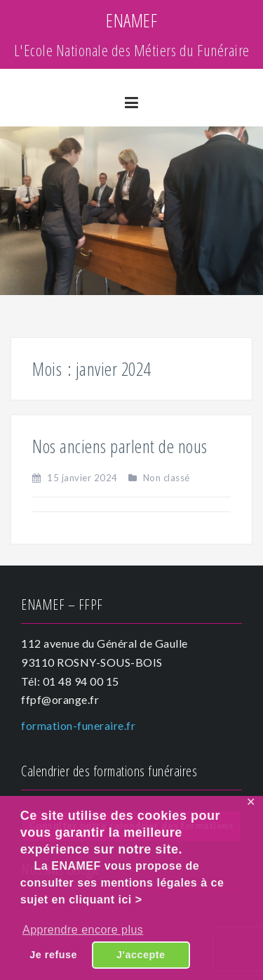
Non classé (167, 478)
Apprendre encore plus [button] (83, 930)
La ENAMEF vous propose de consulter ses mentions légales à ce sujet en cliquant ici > (122, 883)
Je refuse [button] (53, 955)
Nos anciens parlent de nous (120, 446)
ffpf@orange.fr (60, 699)
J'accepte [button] (141, 955)
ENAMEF (131, 20)
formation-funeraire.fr (78, 725)
